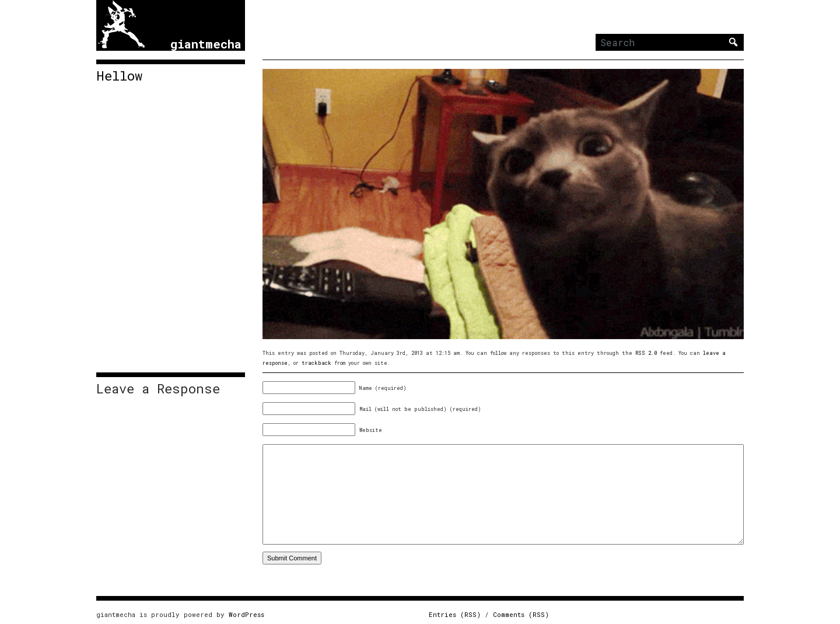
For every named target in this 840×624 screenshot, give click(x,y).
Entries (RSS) (455, 614)
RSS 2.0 (646, 353)
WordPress (246, 614)
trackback (316, 363)
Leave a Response (158, 389)
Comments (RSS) (521, 614)
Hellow (119, 76)
